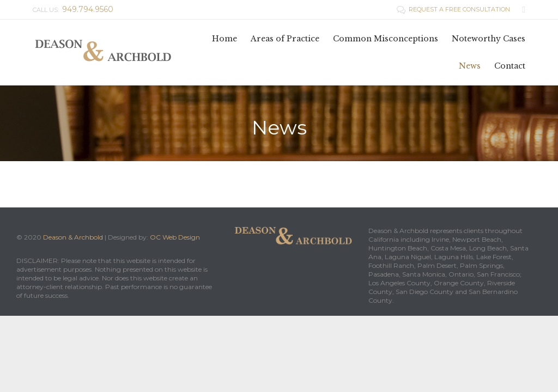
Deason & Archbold (73, 237)
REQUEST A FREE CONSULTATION (454, 9)
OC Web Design (175, 237)
